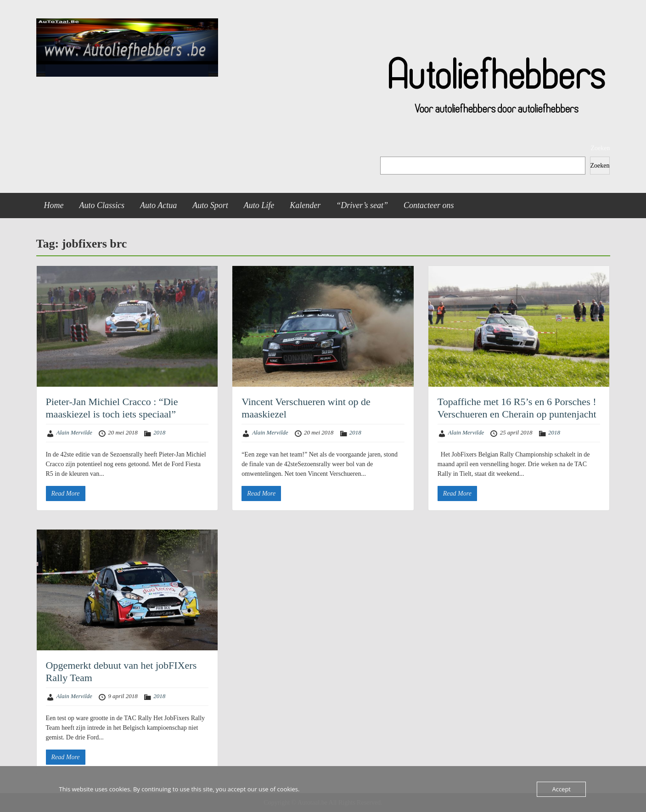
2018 (159, 432)
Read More (66, 493)
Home (54, 205)
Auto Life (259, 205)
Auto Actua (158, 205)
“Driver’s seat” (362, 205)
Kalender (305, 205)
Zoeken (601, 148)
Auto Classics (102, 205)
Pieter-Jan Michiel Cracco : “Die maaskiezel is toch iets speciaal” (112, 408)
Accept (561, 789)
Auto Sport (210, 205)
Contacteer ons (429, 205)
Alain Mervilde (74, 432)
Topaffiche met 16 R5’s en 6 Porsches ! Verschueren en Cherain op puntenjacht (517, 408)
